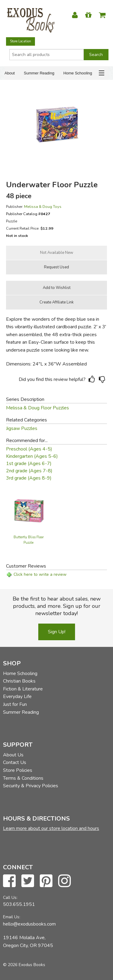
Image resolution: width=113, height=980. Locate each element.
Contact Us (15, 762)
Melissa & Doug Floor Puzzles (38, 408)
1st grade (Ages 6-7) (29, 464)
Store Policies (18, 770)
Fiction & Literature (23, 689)
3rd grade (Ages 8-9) (29, 478)
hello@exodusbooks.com (29, 924)
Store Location (20, 41)
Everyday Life (17, 696)
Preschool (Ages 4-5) (29, 449)
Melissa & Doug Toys (43, 206)
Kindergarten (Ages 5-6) (32, 456)
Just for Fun (15, 704)
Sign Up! (57, 632)
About (10, 73)
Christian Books (19, 681)
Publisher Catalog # (28, 214)
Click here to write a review (40, 574)
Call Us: (10, 898)
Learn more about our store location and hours (51, 828)
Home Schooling (78, 73)
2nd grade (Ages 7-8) (29, 471)
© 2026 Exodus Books (24, 965)
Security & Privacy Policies (31, 786)
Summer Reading (39, 73)
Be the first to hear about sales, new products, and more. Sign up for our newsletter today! (57, 606)
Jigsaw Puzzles (22, 428)
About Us (13, 755)
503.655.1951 (19, 904)
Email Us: (12, 917)
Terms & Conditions (23, 778)
